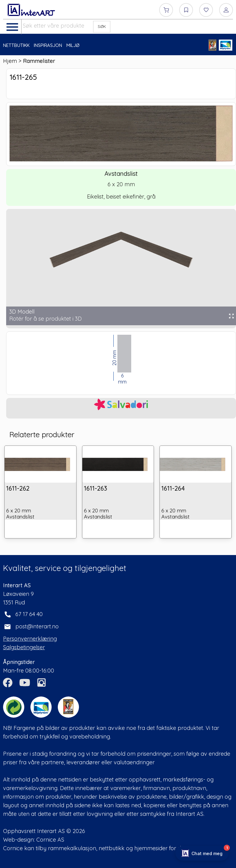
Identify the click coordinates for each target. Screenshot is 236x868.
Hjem (10, 61)
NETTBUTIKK (16, 45)
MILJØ (73, 45)
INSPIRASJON (48, 45)
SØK (102, 26)
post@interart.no (37, 626)
